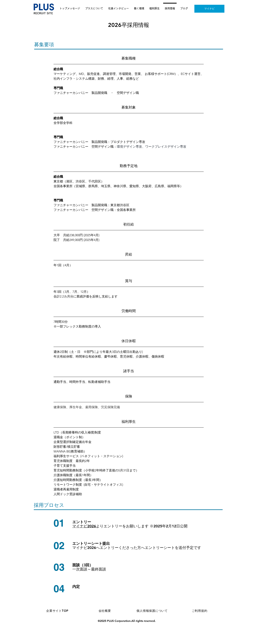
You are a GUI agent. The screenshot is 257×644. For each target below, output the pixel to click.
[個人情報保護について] (152, 611)
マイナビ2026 (84, 526)
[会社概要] (105, 611)
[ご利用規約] (200, 611)
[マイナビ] (209, 9)
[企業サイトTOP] (57, 611)
